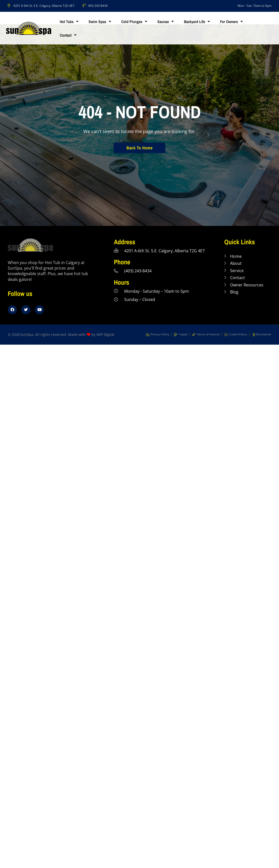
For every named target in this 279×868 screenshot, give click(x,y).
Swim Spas (100, 22)
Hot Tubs (69, 22)
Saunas (166, 22)
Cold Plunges (134, 22)
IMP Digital (105, 334)
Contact (68, 35)
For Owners (231, 22)
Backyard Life (197, 22)
